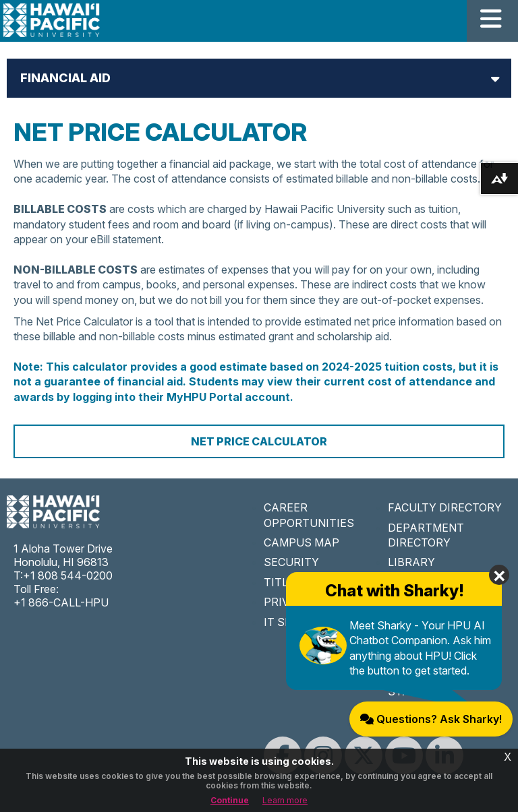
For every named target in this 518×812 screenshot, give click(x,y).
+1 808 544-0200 (68, 575)
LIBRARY (411, 562)
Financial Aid (65, 78)
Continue (230, 800)
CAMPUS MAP (301, 542)
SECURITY (291, 562)
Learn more (285, 800)
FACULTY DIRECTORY (445, 507)
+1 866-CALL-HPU (61, 602)
